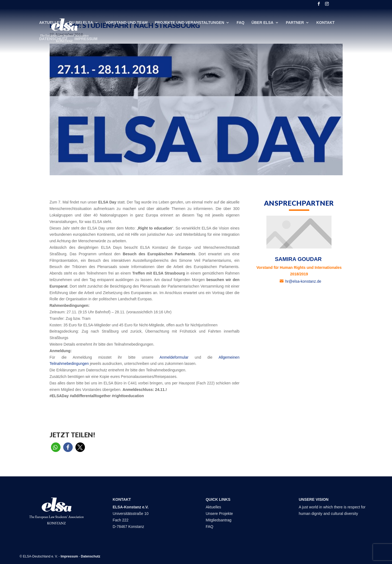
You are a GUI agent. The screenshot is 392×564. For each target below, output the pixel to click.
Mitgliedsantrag (219, 520)
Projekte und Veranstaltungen (189, 23)
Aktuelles (51, 23)
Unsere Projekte (219, 514)
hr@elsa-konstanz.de (304, 281)
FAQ (240, 23)
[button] (56, 447)
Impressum (86, 39)
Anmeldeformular (174, 357)
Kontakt (325, 23)
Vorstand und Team (127, 23)
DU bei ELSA (81, 23)
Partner (295, 23)
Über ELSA (262, 23)
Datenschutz (53, 39)
